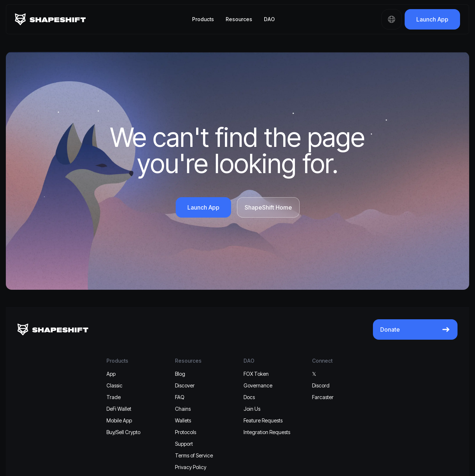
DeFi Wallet (119, 409)
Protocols (186, 432)
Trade (114, 397)
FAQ (180, 397)
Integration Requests (267, 432)
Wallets (183, 420)
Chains (183, 409)
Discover (185, 385)
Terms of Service (194, 455)
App (111, 374)
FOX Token (256, 374)
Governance (258, 385)
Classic (114, 385)
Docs (249, 397)
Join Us (252, 409)
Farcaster (323, 397)
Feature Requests (263, 420)
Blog (180, 374)
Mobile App (119, 420)
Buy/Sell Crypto (123, 432)
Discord (321, 385)
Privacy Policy (191, 467)
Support (184, 444)
